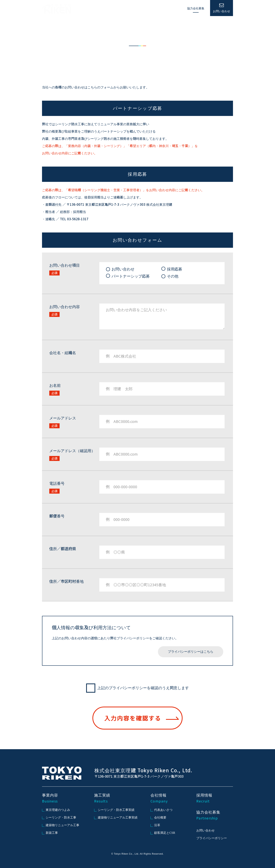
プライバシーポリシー (212, 838)
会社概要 (158, 817)
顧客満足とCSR (163, 833)
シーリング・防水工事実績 (114, 810)
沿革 (155, 825)
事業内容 (124, 8)
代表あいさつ (161, 810)
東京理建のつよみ (56, 810)
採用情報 (176, 8)
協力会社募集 (196, 8)
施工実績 (141, 8)
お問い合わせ (205, 830)
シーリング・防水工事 (59, 817)
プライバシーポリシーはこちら (191, 652)
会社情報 (159, 8)
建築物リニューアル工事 (61, 825)
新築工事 (50, 833)
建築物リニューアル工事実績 (116, 817)
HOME (109, 9)
